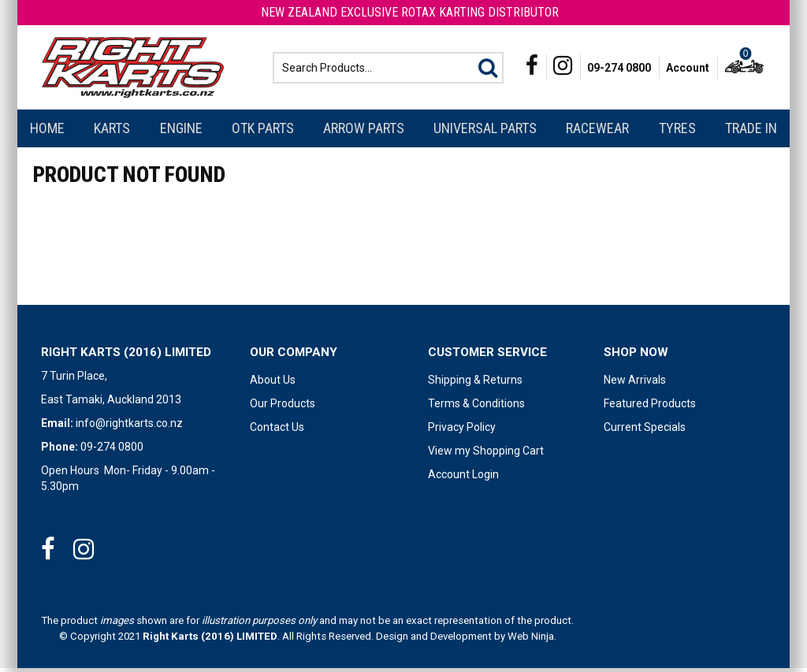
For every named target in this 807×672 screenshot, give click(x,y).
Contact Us (277, 431)
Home (47, 132)
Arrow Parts (364, 132)
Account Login (463, 478)
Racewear (597, 132)
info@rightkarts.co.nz (129, 427)
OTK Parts (263, 132)
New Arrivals (635, 384)
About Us (273, 384)
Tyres (677, 132)
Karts (112, 132)
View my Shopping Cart (486, 455)
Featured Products (650, 407)
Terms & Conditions (476, 407)
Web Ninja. (532, 640)
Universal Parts (485, 132)
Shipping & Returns (475, 384)
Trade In (751, 132)
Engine (181, 132)
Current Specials (645, 431)
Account (688, 69)
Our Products (283, 407)
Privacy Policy (462, 431)
